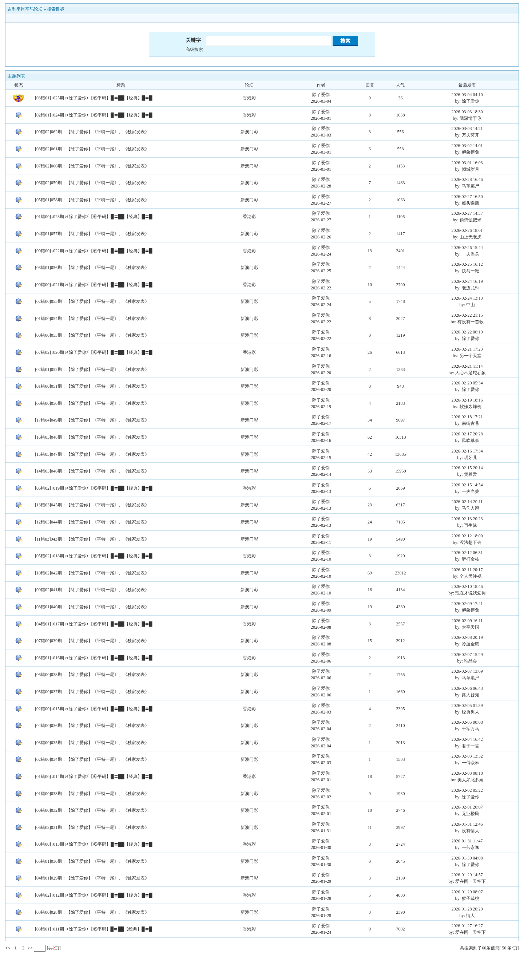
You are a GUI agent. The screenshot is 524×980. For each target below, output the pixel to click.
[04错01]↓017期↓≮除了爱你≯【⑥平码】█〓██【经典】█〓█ (94, 624)
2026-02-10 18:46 (467, 586)
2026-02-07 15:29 (467, 655)
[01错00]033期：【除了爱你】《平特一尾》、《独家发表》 (92, 794)
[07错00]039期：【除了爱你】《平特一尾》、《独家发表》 (92, 641)
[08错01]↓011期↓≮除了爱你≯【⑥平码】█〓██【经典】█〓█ (94, 929)
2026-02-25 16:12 (467, 264)
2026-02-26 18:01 (467, 230)
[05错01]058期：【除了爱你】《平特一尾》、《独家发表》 (92, 200)
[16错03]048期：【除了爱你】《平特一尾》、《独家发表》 (92, 437)
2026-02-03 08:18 (467, 773)
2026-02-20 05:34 (467, 383)
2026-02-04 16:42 (467, 739)
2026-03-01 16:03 (467, 163)
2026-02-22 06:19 (467, 332)
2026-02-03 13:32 (467, 756)
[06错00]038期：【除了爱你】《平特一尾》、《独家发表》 (92, 675)
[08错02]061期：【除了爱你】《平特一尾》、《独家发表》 (92, 149)
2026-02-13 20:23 (467, 519)
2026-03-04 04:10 (467, 95)
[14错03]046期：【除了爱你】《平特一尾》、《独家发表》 (92, 471)
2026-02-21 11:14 (467, 366)
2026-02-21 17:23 (467, 349)
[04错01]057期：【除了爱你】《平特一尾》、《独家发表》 (92, 234)
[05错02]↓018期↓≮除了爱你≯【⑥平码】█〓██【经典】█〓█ (94, 556)
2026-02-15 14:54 (467, 485)
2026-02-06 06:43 (467, 688)
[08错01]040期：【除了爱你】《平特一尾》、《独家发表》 (92, 607)
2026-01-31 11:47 (467, 841)
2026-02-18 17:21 (467, 417)
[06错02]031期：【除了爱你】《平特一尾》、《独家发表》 (92, 827)
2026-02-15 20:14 (467, 468)
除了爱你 (321, 95)
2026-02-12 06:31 (467, 553)
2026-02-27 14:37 (467, 213)
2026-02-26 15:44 (467, 248)
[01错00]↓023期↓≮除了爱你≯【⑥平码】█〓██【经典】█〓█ (94, 217)
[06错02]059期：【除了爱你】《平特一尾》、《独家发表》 (92, 183)
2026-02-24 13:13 (467, 298)
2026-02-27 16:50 (467, 197)
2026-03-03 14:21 (467, 129)
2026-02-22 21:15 (467, 315)
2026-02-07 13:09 (467, 671)
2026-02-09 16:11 (467, 621)
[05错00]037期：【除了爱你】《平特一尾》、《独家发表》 (92, 692)
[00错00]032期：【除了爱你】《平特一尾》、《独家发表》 (92, 810)
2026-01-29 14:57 (467, 875)
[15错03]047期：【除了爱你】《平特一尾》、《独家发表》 (92, 454)
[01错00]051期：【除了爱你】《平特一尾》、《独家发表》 (92, 386)
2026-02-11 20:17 (467, 570)
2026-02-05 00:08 (467, 722)
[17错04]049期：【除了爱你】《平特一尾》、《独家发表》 (92, 420)
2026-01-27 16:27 (467, 926)
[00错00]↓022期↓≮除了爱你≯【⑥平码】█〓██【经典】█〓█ (94, 251)
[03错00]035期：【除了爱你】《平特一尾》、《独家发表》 (92, 743)
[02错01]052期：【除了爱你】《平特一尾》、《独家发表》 (92, 370)
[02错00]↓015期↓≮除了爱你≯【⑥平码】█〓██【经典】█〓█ (94, 709)
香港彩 (249, 98)
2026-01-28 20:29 (467, 909)
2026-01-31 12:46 (467, 824)
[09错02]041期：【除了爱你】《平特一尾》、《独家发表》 (92, 590)
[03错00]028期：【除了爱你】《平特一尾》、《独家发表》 (92, 912)
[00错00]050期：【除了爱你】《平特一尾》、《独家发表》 (92, 403)
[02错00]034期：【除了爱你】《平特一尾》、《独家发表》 (92, 759)
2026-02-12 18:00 (467, 536)
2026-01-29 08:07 (467, 892)
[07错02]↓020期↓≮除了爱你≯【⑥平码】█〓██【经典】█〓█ (94, 352)
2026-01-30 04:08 (467, 858)
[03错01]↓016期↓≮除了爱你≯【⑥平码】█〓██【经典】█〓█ (94, 658)
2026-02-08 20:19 (467, 637)
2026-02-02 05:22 (467, 790)
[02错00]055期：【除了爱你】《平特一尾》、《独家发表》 (92, 301)
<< (8, 948)
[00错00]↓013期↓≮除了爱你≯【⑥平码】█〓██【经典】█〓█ (94, 844)
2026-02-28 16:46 (467, 179)
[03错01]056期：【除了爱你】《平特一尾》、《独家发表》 (92, 268)
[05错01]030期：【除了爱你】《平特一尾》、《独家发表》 (92, 861)
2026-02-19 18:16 (467, 400)
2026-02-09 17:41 (467, 604)
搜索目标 (56, 9)
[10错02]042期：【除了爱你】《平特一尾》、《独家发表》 (92, 573)
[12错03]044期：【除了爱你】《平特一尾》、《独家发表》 (92, 522)
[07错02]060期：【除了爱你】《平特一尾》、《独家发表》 (92, 166)
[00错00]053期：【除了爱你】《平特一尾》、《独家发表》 (92, 335)
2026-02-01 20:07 (467, 807)
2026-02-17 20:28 (467, 434)
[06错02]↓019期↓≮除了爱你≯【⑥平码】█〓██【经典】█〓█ (94, 488)
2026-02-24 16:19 (467, 281)
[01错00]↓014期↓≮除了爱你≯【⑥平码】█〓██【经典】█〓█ (94, 777)
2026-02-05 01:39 (467, 706)
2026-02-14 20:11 (467, 502)
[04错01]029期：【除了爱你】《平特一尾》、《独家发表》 (92, 878)
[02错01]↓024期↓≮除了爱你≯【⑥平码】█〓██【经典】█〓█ (94, 115)
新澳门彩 (249, 132)
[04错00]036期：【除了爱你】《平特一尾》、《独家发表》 (92, 726)
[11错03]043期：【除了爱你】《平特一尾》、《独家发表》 (92, 539)
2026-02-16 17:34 (467, 451)
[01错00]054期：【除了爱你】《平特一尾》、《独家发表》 (92, 319)
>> (30, 948)
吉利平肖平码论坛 (25, 9)
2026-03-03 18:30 (467, 112)
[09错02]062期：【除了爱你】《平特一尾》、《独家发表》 (92, 132)
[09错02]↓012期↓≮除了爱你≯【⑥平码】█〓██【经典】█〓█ (94, 895)
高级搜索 (194, 50)
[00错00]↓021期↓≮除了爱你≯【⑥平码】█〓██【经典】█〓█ (94, 285)
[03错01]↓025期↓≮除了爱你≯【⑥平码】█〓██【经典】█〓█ (94, 98)
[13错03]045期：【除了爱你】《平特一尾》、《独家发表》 (92, 505)
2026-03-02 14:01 (467, 146)
